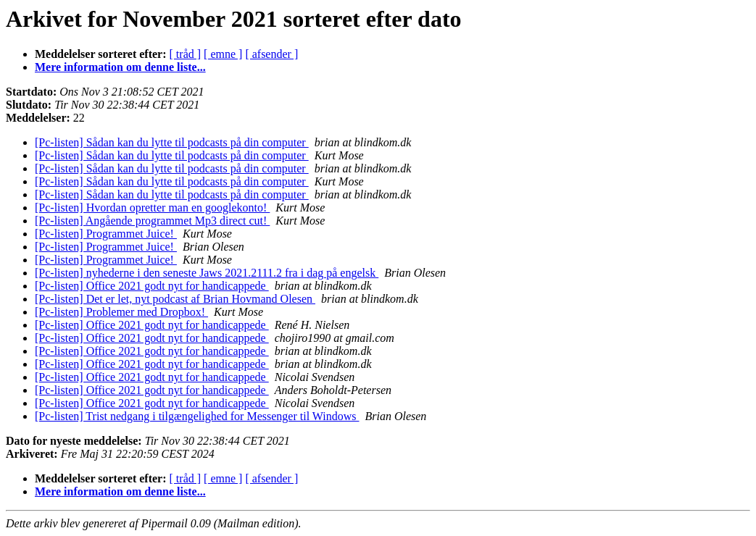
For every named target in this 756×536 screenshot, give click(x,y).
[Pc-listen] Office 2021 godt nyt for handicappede (152, 286)
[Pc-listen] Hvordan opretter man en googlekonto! (152, 208)
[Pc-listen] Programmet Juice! (106, 234)
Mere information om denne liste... (120, 67)
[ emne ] (223, 54)
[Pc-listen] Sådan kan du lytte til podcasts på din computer (172, 142)
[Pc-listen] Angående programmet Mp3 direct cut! (152, 221)
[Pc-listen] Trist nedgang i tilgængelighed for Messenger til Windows (197, 416)
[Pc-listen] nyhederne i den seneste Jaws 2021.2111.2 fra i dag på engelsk (207, 273)
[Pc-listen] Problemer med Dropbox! (121, 312)
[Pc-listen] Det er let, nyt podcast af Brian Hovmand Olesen (175, 299)
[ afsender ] (271, 54)
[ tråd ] (186, 54)
